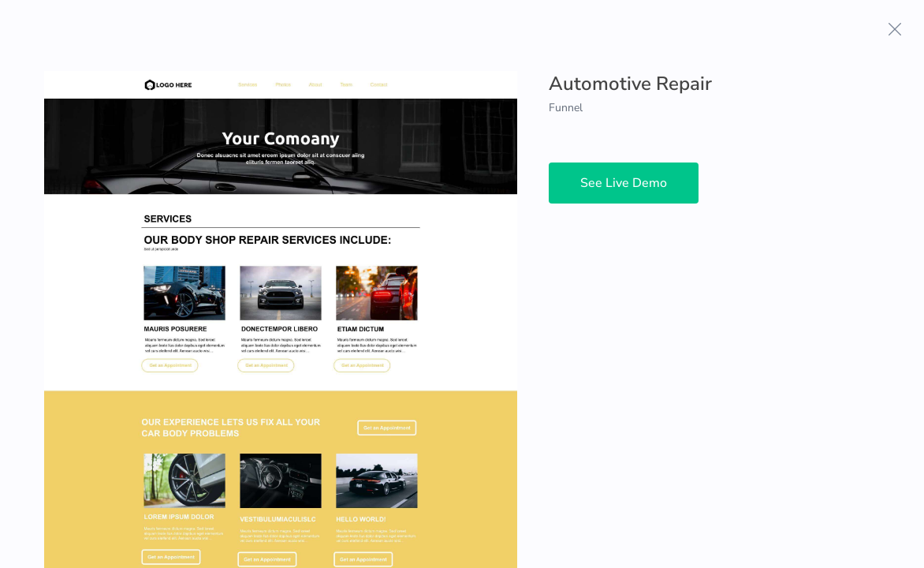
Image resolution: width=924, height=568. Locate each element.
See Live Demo (624, 183)
